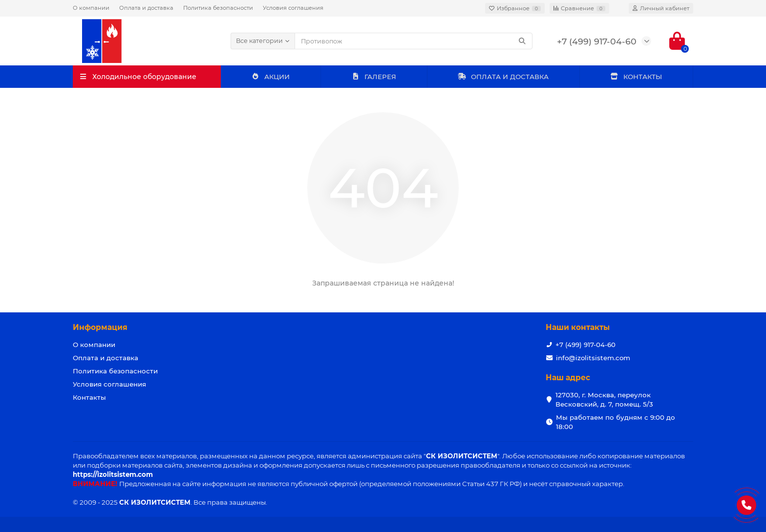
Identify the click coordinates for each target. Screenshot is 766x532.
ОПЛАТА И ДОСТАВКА (503, 77)
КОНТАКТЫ (636, 77)
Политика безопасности (218, 8)
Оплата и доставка (146, 8)
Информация (100, 327)
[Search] (414, 41)
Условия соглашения (293, 8)
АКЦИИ (271, 77)
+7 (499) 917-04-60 (585, 345)
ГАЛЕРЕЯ (374, 77)
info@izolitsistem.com (593, 358)
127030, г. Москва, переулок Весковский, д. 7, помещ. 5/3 (604, 399)
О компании (91, 8)
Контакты (89, 397)
